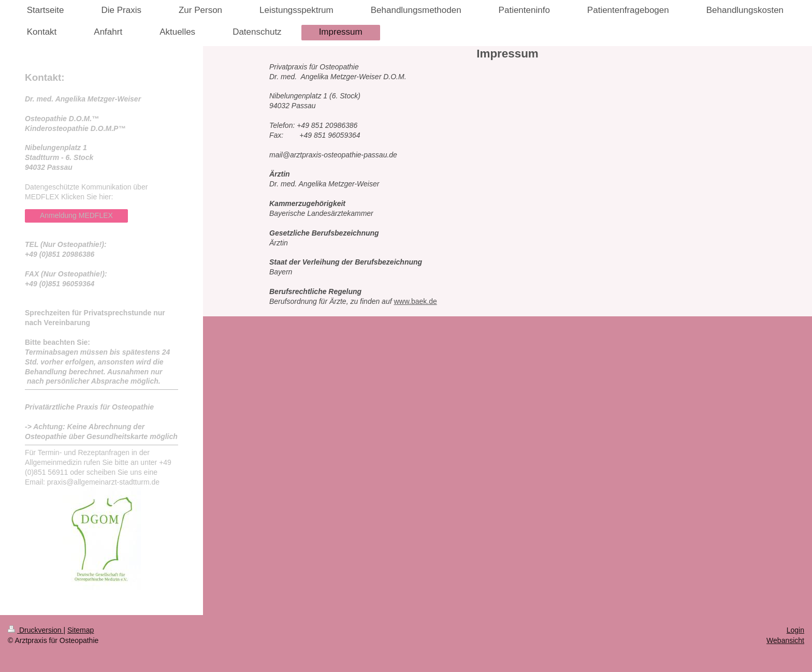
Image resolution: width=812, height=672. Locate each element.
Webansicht (785, 640)
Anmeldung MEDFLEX (76, 215)
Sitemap (81, 630)
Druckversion (35, 630)
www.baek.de (415, 301)
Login (795, 630)
